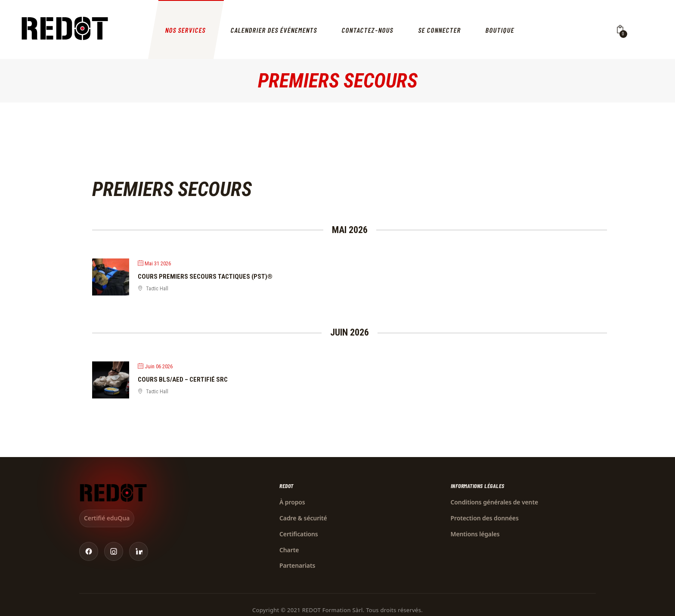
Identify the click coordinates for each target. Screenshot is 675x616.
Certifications (299, 534)
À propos (292, 502)
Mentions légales (475, 534)
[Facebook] (89, 551)
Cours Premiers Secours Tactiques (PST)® (205, 277)
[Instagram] (114, 551)
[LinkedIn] (139, 551)
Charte (289, 550)
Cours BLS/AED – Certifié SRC (183, 380)
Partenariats (297, 565)
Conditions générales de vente (495, 502)
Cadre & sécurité (303, 518)
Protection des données (485, 518)
